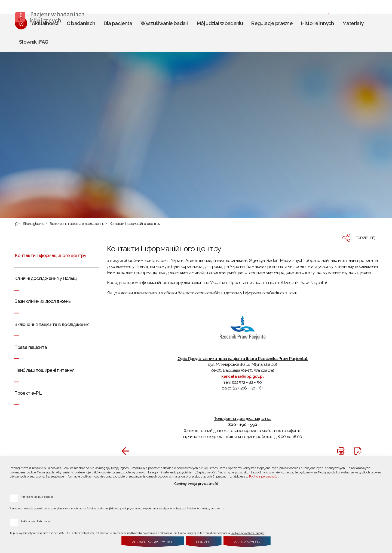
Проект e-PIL (28, 393)
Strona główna (34, 224)
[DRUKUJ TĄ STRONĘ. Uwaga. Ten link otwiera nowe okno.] (341, 451)
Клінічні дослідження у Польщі (46, 278)
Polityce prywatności (264, 477)
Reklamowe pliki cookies (36, 521)
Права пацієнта (31, 347)
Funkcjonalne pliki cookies (37, 497)
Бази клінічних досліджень (42, 301)
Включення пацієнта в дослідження (77, 224)
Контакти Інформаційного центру (135, 224)
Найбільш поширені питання (44, 370)
